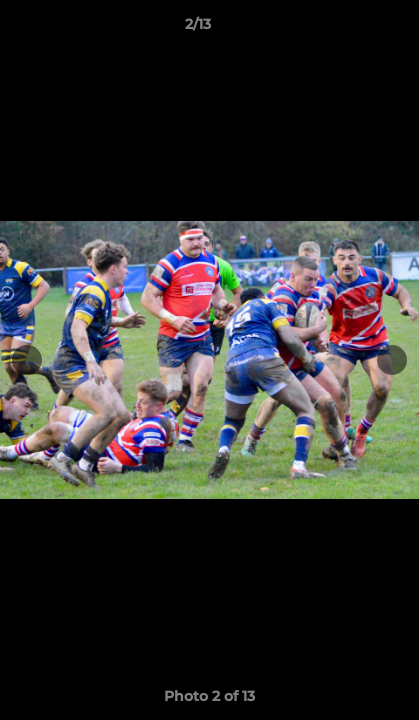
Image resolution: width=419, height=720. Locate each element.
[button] (347, 29)
